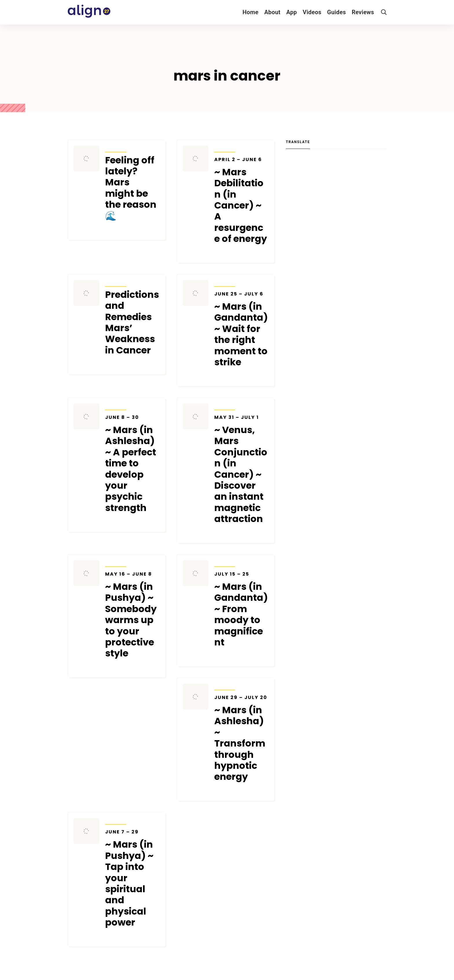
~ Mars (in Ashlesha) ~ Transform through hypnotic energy (241, 739)
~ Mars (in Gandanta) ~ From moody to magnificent (241, 610)
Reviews (363, 12)
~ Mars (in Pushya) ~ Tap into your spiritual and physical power (132, 878)
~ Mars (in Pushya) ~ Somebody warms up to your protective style (132, 615)
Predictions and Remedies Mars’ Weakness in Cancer (132, 322)
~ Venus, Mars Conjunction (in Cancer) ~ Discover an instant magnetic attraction (241, 470)
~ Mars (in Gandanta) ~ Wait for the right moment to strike (241, 330)
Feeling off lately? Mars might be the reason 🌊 (131, 188)
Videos (312, 12)
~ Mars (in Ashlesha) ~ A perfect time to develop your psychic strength (132, 464)
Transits (116, 148)
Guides (337, 12)
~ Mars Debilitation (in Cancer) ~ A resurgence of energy (241, 201)
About (272, 12)
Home (250, 12)
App (292, 12)
